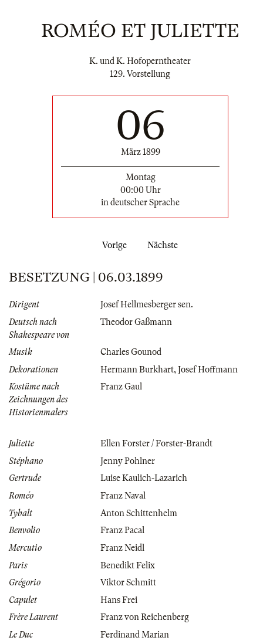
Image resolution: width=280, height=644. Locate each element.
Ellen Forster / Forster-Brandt (156, 443)
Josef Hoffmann (208, 370)
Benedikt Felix (128, 565)
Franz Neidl (122, 548)
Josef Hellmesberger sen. (147, 304)
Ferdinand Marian (135, 635)
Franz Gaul (121, 387)
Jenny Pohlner (128, 461)
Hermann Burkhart (137, 370)
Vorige (112, 245)
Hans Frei (119, 600)
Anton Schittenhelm (139, 513)
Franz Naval (123, 496)
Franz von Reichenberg (145, 617)
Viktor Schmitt (128, 582)
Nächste (165, 245)
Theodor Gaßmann (136, 322)
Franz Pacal (122, 530)
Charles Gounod (131, 352)
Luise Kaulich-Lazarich (144, 478)
